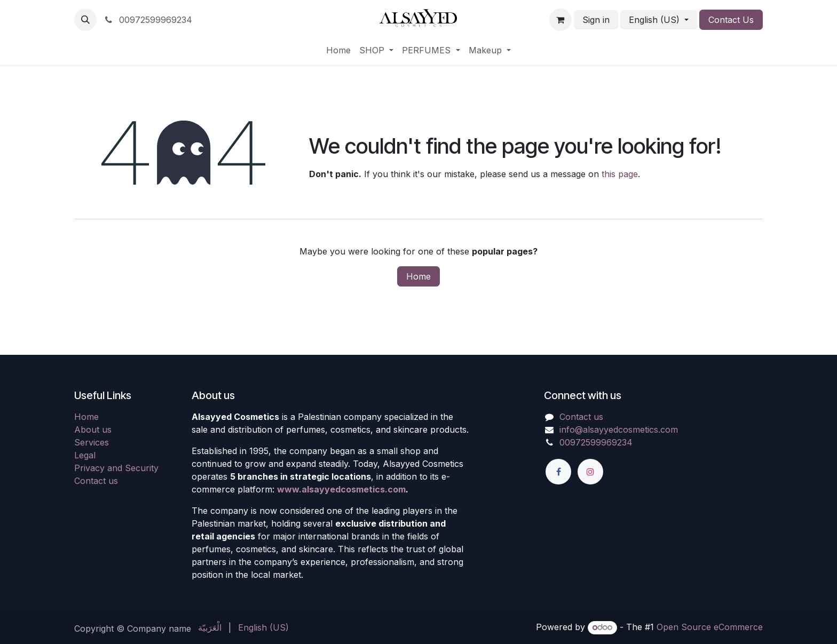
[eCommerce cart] (560, 20)
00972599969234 (148, 20)
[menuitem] (338, 50)
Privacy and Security (116, 468)
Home (418, 276)
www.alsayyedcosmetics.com (341, 489)
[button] (85, 20)
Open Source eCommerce (710, 627)
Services (92, 442)
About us (93, 430)
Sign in (596, 20)
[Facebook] (558, 472)
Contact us (96, 481)
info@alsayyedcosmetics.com (619, 430)
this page (620, 174)
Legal (85, 455)
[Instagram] (590, 472)
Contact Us (731, 20)
